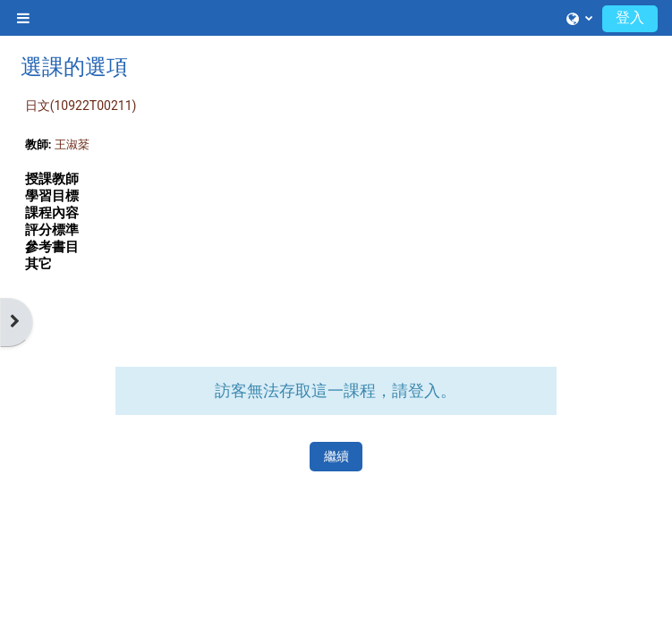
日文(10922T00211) (81, 106)
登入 (630, 17)
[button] (579, 18)
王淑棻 (72, 144)
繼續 (336, 456)
